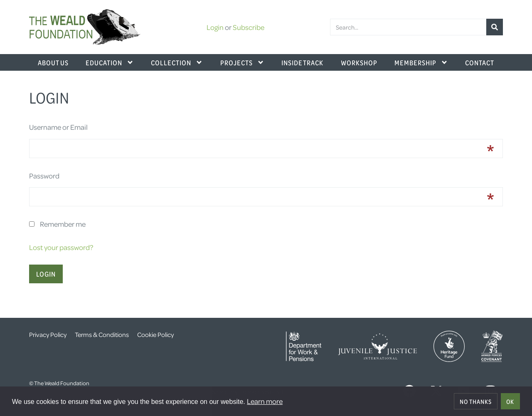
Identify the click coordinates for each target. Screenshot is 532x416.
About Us (53, 62)
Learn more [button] (265, 401)
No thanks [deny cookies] (476, 401)
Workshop (359, 62)
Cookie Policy (155, 334)
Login (215, 27)
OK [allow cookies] (510, 401)
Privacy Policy (48, 334)
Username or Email (58, 127)
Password (44, 176)
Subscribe (249, 27)
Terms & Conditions (102, 334)
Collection (177, 62)
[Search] (495, 27)
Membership (421, 62)
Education (110, 62)
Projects (242, 62)
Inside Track (302, 62)
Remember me (63, 224)
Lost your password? (61, 247)
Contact (480, 62)
